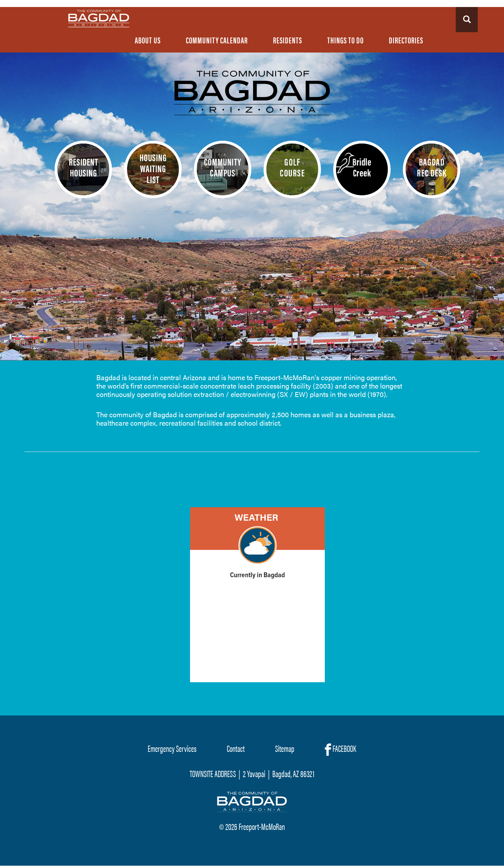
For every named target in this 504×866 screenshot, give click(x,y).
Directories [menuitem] (406, 40)
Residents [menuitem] (288, 40)
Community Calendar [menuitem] (217, 40)
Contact (236, 748)
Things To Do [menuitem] (345, 40)
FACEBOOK (341, 749)
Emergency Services (172, 748)
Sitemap (285, 748)
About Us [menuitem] (148, 40)
